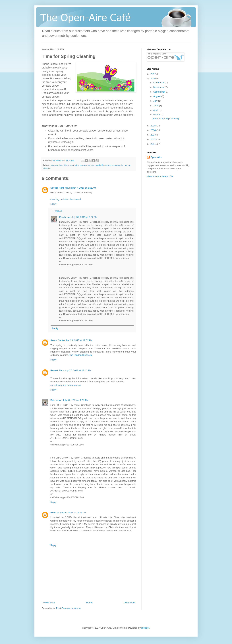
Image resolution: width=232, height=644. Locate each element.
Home (89, 603)
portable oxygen (87, 165)
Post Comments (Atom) (68, 608)
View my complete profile (160, 176)
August (157, 96)
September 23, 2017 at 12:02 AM (75, 340)
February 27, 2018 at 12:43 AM (75, 370)
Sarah (54, 340)
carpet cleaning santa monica (66, 385)
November (159, 87)
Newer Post (49, 603)
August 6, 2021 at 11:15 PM (72, 513)
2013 (153, 135)
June (156, 106)
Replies (58, 211)
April (156, 110)
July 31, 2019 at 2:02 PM (84, 217)
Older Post (130, 603)
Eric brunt (65, 217)
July (156, 101)
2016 (153, 79)
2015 (153, 126)
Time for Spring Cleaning (166, 119)
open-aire (74, 165)
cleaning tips (56, 165)
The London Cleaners (80, 355)
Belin (53, 513)
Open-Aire (156, 157)
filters (66, 165)
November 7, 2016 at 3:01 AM (80, 188)
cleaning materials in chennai (66, 199)
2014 (153, 130)
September (159, 92)
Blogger (145, 628)
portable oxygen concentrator (110, 165)
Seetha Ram (57, 188)
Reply (53, 204)
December (159, 83)
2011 (153, 144)
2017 (153, 74)
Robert (54, 370)
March (157, 115)
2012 (153, 139)
